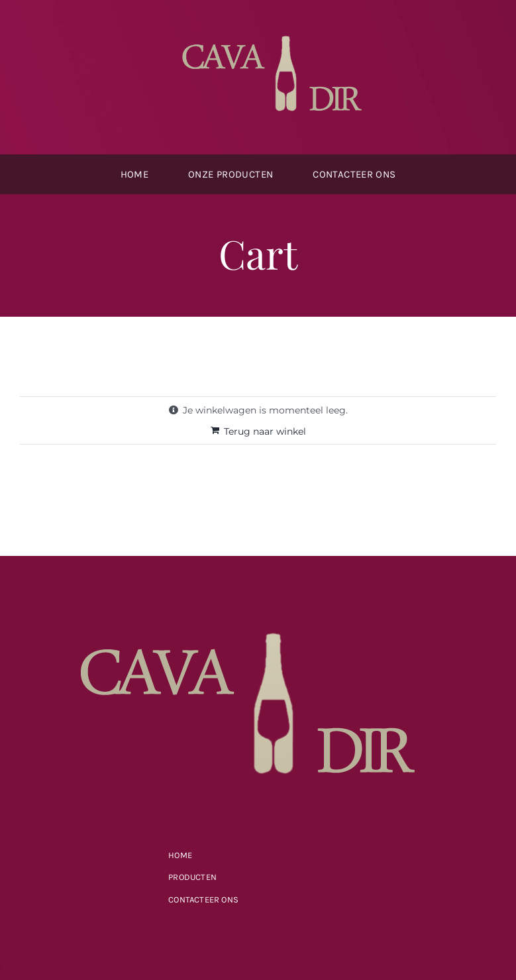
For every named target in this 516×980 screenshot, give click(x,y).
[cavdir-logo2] (278, 31)
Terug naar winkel (265, 431)
